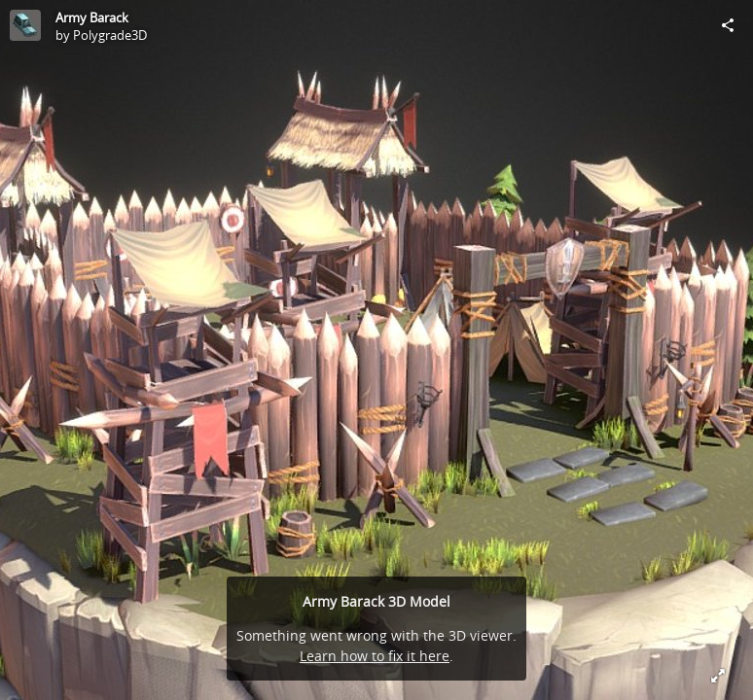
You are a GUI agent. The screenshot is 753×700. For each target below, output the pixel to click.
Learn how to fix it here (375, 656)
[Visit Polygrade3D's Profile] (25, 25)
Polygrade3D (110, 35)
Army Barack (92, 17)
